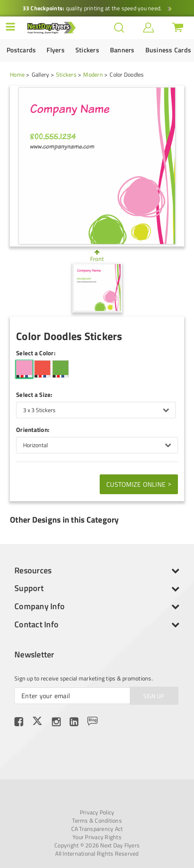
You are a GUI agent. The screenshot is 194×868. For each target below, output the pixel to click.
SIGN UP (154, 696)
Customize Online (139, 484)
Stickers (87, 50)
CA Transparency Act (97, 829)
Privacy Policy (97, 812)
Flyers (56, 50)
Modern (93, 74)
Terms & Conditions (97, 821)
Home (17, 74)
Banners (122, 50)
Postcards (21, 50)
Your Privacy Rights (97, 837)
